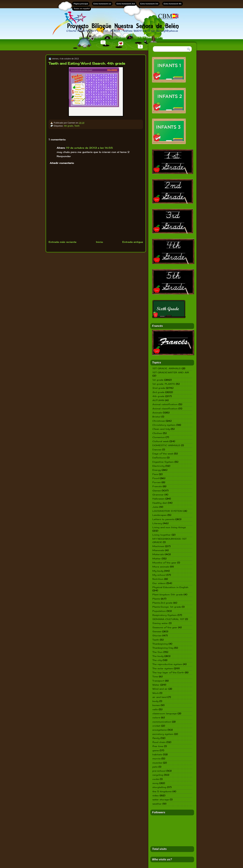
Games (157, 491)
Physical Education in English (170, 587)
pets (155, 767)
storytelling (159, 787)
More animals (161, 567)
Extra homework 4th (173, 4)
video (156, 795)
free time (158, 746)
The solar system (163, 668)
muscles (157, 763)
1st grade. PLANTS (164, 384)
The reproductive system (167, 664)
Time (155, 676)
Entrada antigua (133, 242)
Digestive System (163, 462)
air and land (159, 697)
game (156, 750)
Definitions (159, 458)
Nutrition (158, 579)
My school (159, 575)
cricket (156, 726)
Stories (157, 635)
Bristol (156, 417)
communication (162, 722)
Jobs (155, 507)
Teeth (77, 126)
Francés (157, 486)
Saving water (160, 623)
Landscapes (159, 515)
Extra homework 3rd (149, 4)
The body (158, 656)
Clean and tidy (161, 429)
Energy (157, 470)
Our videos (159, 583)
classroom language (165, 713)
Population (159, 611)
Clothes (157, 433)
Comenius (159, 437)
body (155, 701)
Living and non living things (169, 527)
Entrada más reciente (63, 242)
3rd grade (158, 392)
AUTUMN (158, 400)
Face (155, 474)
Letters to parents (163, 519)
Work (156, 693)
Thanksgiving (160, 644)
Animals (157, 413)
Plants (156, 599)
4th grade (69, 126)
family (156, 738)
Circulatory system (164, 425)
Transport (158, 681)
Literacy (157, 523)
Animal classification (165, 409)
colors (156, 717)
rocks (156, 779)
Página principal (81, 4)
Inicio (99, 242)
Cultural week (160, 441)
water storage (161, 799)
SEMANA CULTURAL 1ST (168, 619)
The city (157, 660)
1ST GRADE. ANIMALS (167, 368)
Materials (158, 554)
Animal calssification (165, 404)
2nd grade (159, 388)
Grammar (158, 495)
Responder (64, 156)
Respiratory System (165, 615)
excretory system (163, 734)
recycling (158, 775)
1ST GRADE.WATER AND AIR (171, 372)
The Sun (157, 652)
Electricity (158, 466)
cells (155, 709)
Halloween (158, 499)
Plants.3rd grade (162, 603)
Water (156, 685)
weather (157, 804)
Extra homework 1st (102, 4)
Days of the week (163, 454)
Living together (162, 535)
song (155, 783)
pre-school (159, 771)
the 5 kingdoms (162, 791)
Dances (157, 450)
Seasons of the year (165, 627)
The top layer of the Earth (168, 672)
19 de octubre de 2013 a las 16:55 (89, 148)
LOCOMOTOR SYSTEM (167, 511)
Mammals (158, 550)
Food (156, 478)
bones (156, 705)
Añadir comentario (62, 163)
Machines (158, 546)
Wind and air (160, 689)
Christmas (159, 421)
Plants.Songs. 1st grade (167, 607)
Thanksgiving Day (163, 648)
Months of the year (164, 563)
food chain (159, 742)
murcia (156, 758)
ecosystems (160, 730)
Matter (157, 559)
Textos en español (82, 9)
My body (158, 571)
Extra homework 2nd (126, 4)
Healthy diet (160, 503)
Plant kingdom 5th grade (168, 594)
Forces (157, 482)
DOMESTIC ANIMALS (166, 445)
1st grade (158, 380)
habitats (157, 754)
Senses (157, 631)
